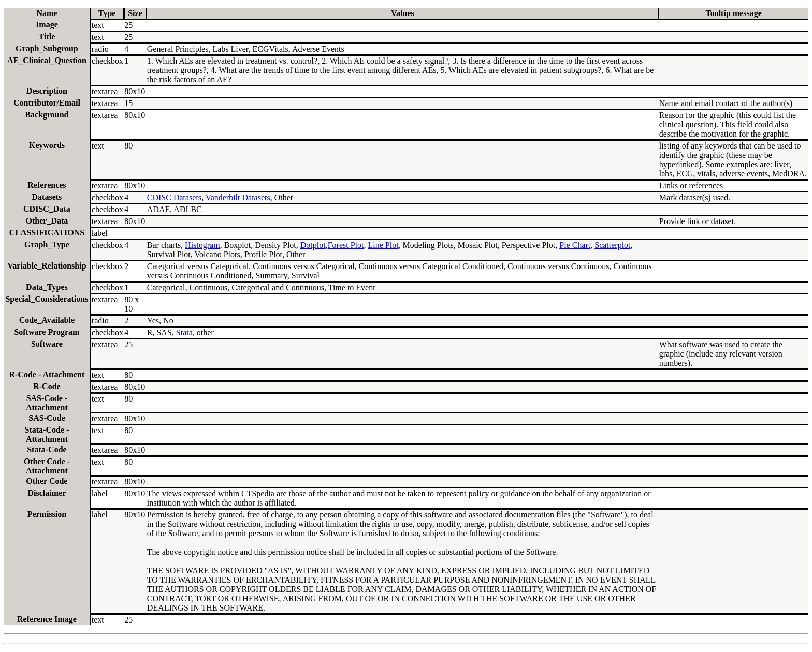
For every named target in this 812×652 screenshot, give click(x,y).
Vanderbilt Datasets (238, 197)
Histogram (202, 245)
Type (107, 13)
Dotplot (313, 245)
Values (403, 13)
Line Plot (383, 245)
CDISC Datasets (174, 197)
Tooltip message (733, 13)
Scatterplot (612, 245)
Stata (184, 332)
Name (47, 13)
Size (135, 13)
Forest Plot (346, 245)
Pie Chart (575, 245)
